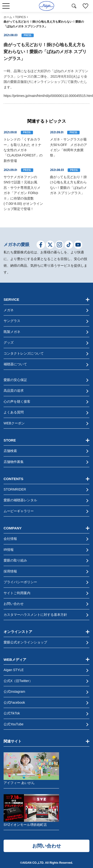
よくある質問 (14, 412)
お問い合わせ (14, 604)
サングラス (12, 321)
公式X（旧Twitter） (18, 681)
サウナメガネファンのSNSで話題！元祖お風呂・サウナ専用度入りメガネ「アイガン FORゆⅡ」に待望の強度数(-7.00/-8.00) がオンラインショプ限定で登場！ (23, 193)
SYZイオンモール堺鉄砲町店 (31, 810)
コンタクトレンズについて (24, 353)
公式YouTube (14, 724)
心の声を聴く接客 (17, 401)
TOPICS (20, 17)
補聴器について (15, 364)
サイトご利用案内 (17, 593)
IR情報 (9, 550)
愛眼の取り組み (15, 560)
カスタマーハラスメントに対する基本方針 (35, 615)
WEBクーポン (14, 423)
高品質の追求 (14, 391)
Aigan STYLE (14, 670)
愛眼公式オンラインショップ (25, 642)
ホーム (8, 17)
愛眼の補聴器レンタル (20, 500)
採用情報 (10, 571)
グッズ (9, 342)
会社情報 (10, 539)
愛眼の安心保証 (15, 380)
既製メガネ (12, 332)
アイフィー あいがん (31, 768)
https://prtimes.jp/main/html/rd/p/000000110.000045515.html (48, 96)
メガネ (9, 310)
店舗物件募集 (14, 462)
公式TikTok (12, 713)
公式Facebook (14, 702)
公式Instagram (14, 692)
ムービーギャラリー (19, 511)
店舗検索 (10, 451)
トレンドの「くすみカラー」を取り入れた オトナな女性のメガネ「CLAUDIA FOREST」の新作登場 (23, 150)
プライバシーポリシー (20, 582)
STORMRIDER (15, 489)
